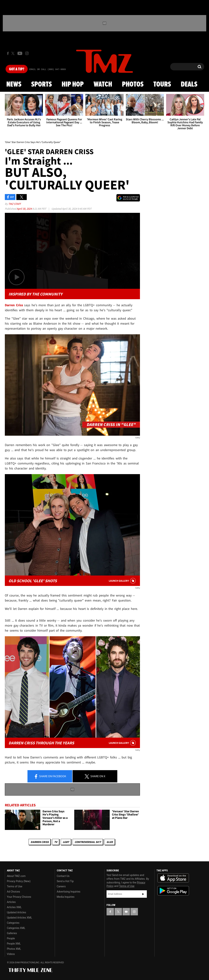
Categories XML (16, 928)
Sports (41, 84)
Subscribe (143, 894)
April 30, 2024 (25, 209)
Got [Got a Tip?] (17, 69)
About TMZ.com (16, 876)
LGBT (66, 842)
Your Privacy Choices (19, 897)
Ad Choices (13, 892)
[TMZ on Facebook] (8, 53)
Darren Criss (40, 842)
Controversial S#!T (88, 842)
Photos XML (14, 949)
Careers (61, 886)
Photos (133, 84)
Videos (11, 954)
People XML (14, 944)
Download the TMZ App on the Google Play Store (173, 891)
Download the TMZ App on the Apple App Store (173, 878)
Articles (11, 902)
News (14, 84)
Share (50, 776)
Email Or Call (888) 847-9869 (48, 69)
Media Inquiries (66, 897)
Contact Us (63, 876)
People (11, 938)
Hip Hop (73, 84)
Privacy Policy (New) (19, 881)
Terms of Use (15, 886)
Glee (110, 842)
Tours (162, 84)
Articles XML (14, 907)
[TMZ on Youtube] (20, 53)
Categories (13, 923)
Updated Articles (16, 912)
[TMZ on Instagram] (27, 53)
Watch (103, 84)
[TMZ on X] (13, 53)
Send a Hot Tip (65, 881)
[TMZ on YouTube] (126, 912)
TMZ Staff (15, 204)
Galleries (12, 933)
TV (56, 842)
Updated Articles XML (19, 918)
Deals (189, 84)
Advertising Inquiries (69, 892)
